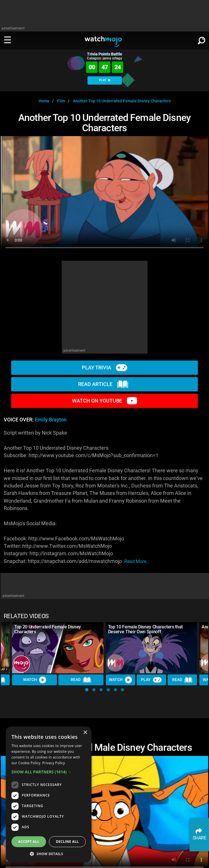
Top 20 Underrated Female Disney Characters (48, 629)
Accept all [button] (29, 842)
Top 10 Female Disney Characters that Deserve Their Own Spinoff (145, 629)
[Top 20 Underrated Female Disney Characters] (58, 648)
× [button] (85, 733)
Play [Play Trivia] (151, 680)
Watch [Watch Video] (35, 680)
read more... (137, 561)
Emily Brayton (51, 420)
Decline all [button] (67, 842)
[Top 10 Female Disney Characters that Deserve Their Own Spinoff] (152, 648)
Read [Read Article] (81, 680)
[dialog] (49, 794)
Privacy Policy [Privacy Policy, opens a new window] (54, 763)
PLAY (105, 80)
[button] (87, 690)
